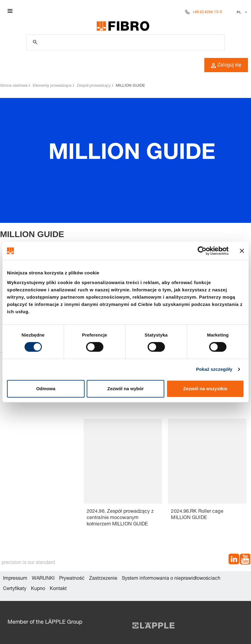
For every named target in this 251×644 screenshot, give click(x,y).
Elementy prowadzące (52, 85)
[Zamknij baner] (242, 251)
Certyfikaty (15, 589)
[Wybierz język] (241, 12)
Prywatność (72, 579)
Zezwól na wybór (125, 389)
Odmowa (46, 389)
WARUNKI (43, 579)
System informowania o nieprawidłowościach (171, 579)
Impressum (15, 579)
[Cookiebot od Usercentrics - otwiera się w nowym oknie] (202, 251)
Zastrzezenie (103, 579)
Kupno (38, 589)
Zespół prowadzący (94, 85)
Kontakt (58, 589)
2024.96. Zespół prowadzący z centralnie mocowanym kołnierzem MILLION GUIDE (120, 518)
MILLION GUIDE (131, 85)
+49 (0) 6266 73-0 (207, 12)
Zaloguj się (226, 65)
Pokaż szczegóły (214, 369)
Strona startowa (14, 85)
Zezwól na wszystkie (205, 389)
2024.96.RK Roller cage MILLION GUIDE (197, 515)
